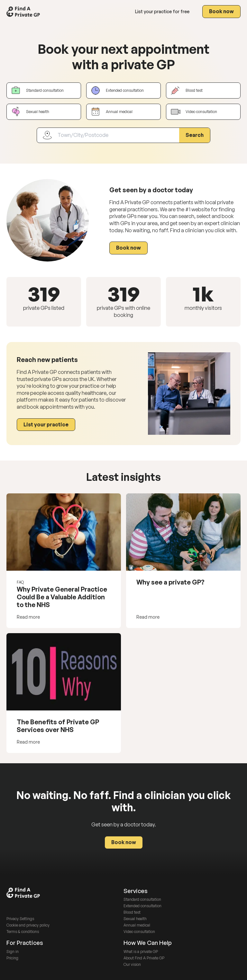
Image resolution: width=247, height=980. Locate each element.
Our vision (132, 964)
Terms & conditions (23, 932)
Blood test (132, 912)
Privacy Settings (20, 919)
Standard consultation (142, 899)
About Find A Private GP (144, 958)
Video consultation (139, 932)
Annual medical (137, 925)
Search (195, 135)
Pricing (12, 958)
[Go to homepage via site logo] (23, 12)
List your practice (162, 11)
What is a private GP (141, 951)
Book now (221, 11)
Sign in (13, 951)
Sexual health (135, 919)
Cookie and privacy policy (28, 925)
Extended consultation (142, 906)
